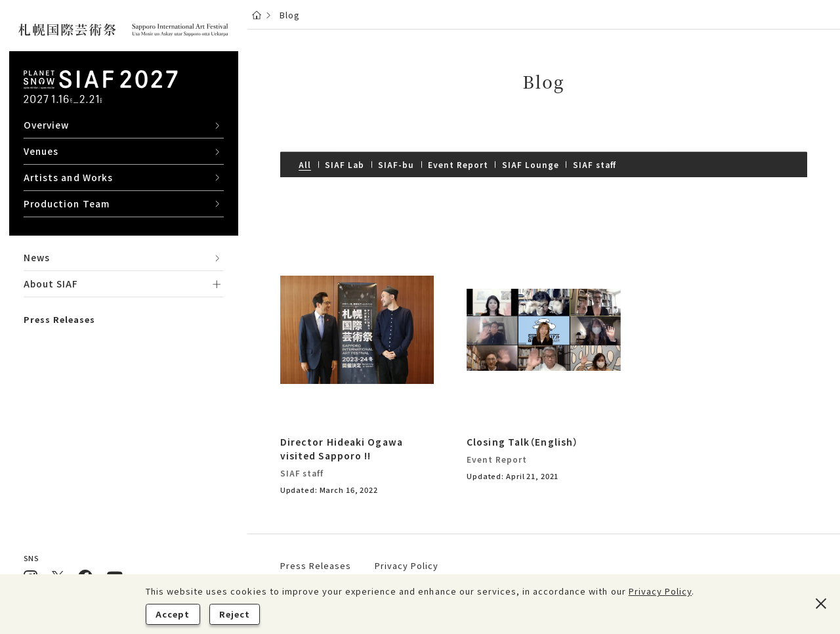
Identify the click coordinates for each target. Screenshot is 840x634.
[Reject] (820, 604)
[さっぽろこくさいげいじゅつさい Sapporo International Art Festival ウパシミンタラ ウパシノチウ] (123, 31)
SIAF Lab (345, 164)
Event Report (458, 164)
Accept (173, 614)
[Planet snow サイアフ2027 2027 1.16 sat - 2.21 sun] (101, 87)
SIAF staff (595, 164)
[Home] (257, 15)
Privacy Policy (660, 591)
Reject (235, 614)
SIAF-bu (396, 164)
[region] (124, 317)
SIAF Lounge (531, 164)
